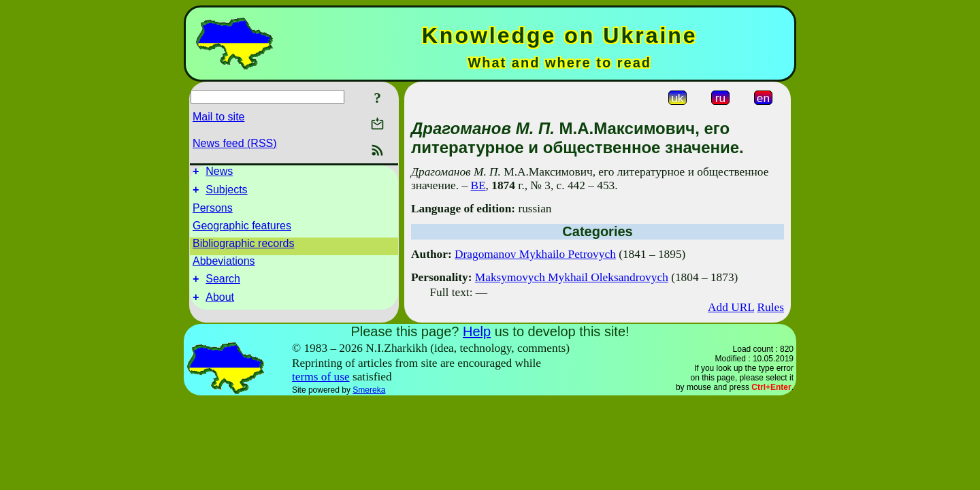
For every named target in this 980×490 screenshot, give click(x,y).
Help (477, 331)
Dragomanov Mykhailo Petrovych (535, 254)
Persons (213, 212)
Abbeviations (224, 265)
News (219, 173)
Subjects (226, 194)
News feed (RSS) (235, 143)
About (220, 305)
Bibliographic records (243, 247)
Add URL (731, 307)
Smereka (369, 390)
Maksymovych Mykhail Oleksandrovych (572, 277)
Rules (771, 307)
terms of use (321, 377)
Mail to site (218, 117)
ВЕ (478, 185)
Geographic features (242, 230)
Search (223, 285)
